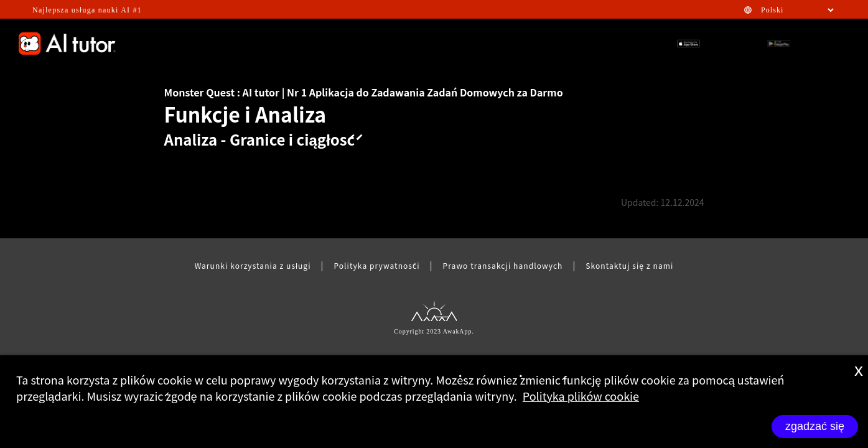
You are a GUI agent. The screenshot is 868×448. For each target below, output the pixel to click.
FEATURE (450, 44)
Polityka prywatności (376, 265)
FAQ (493, 44)
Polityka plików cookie (581, 396)
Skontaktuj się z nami (629, 265)
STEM (531, 44)
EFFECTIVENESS (237, 44)
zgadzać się (815, 426)
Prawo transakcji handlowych (503, 265)
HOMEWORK (585, 44)
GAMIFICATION (315, 44)
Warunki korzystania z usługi (253, 265)
